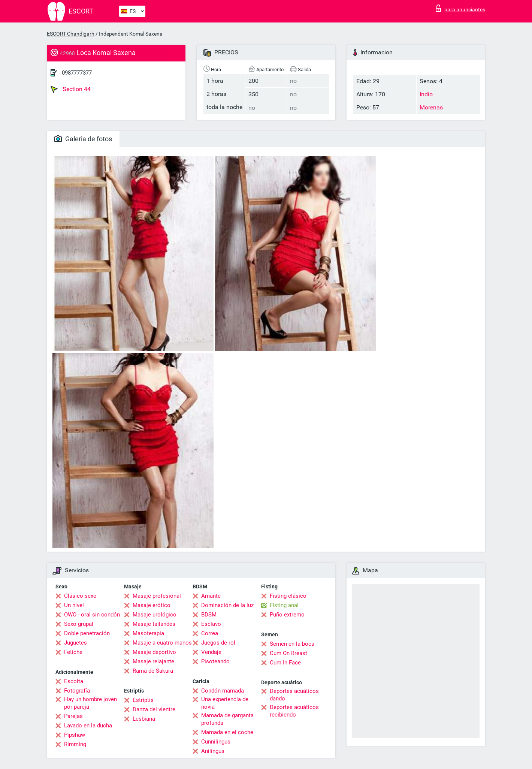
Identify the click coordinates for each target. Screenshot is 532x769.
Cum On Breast (288, 653)
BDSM (209, 615)
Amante (211, 596)
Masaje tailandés (154, 624)
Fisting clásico (288, 596)
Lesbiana (144, 719)
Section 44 (71, 89)
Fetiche (73, 652)
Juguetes (75, 643)
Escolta (74, 681)
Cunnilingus (216, 742)
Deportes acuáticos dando (294, 695)
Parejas (73, 716)
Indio (426, 94)
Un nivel (74, 605)
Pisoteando (215, 661)
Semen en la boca (292, 644)
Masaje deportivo (154, 652)
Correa (210, 633)
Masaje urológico (155, 615)
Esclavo (211, 624)
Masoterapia (148, 633)
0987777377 (77, 73)
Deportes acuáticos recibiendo (294, 711)
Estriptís (143, 700)
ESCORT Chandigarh (71, 34)
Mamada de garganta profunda (227, 719)
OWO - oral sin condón (92, 615)
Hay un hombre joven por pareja (90, 703)
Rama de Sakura (153, 671)
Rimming (75, 744)
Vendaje (211, 652)
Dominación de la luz (227, 605)
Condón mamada (223, 691)
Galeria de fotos (83, 139)
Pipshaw (75, 735)
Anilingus (213, 751)
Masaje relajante (153, 661)
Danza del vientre (154, 709)
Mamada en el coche (227, 732)
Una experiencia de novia (225, 703)
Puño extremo (287, 615)
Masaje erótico (152, 605)
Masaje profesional (157, 596)
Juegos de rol (218, 643)
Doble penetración (87, 633)
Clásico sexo (80, 596)
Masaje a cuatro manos (162, 643)
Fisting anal (284, 605)
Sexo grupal (79, 624)
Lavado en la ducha (88, 726)
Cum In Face (285, 663)
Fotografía (77, 691)
